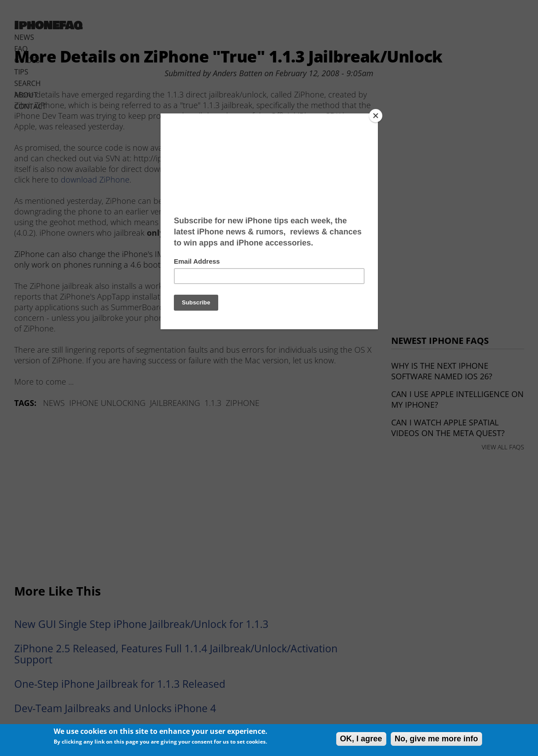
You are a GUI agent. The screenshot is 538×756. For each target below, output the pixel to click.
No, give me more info (436, 739)
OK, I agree (361, 739)
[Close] (376, 116)
